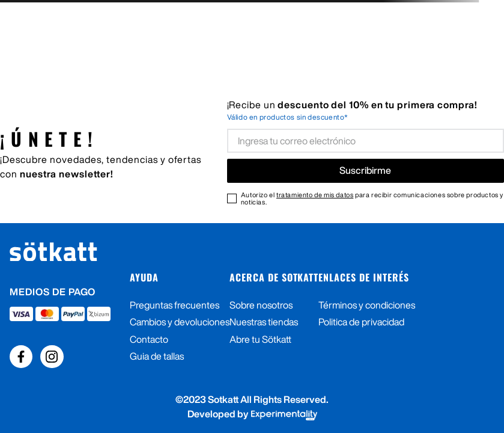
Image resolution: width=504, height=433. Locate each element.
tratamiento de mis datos (315, 195)
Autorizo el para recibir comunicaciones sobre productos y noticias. (372, 198)
